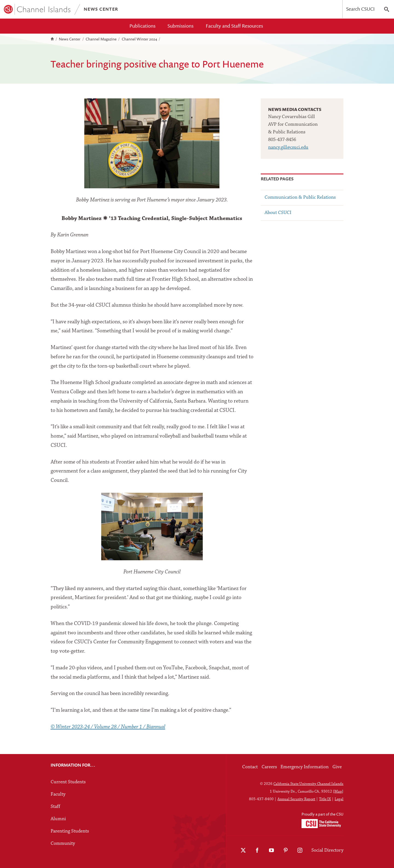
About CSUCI (278, 213)
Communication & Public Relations (300, 197)
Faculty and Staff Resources (234, 26)
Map (338, 792)
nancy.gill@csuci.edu (288, 147)
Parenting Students (70, 831)
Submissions (180, 26)
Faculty (58, 794)
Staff (55, 807)
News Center (70, 39)
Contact (250, 767)
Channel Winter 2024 (139, 39)
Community (63, 844)
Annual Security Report (296, 799)
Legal (339, 799)
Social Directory (327, 850)
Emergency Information (305, 767)
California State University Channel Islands (308, 784)
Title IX (325, 799)
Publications (142, 26)
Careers (269, 767)
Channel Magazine (101, 39)
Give (337, 767)
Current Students (68, 782)
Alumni (58, 819)
